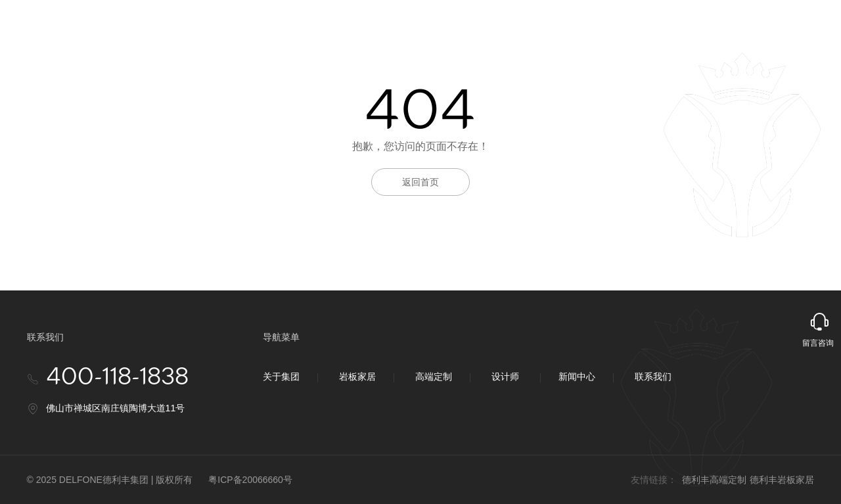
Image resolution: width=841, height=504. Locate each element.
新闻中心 (577, 377)
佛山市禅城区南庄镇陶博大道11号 (116, 408)
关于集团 (281, 377)
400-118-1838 (117, 378)
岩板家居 (357, 377)
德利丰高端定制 (714, 480)
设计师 (505, 377)
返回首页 (420, 182)
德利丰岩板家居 (782, 480)
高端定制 (434, 377)
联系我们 (653, 377)
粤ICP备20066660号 (250, 480)
